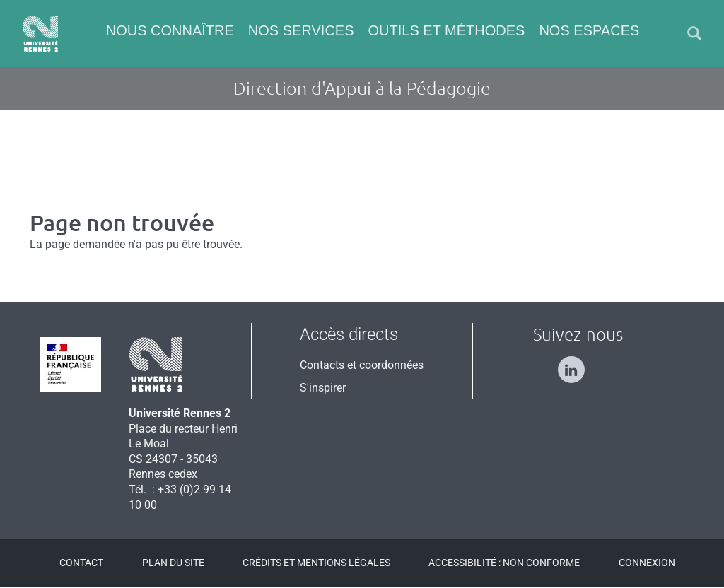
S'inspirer (323, 388)
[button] (694, 34)
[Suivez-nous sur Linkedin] (578, 364)
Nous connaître (170, 30)
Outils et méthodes (447, 30)
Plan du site (173, 563)
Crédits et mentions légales (316, 563)
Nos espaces (589, 30)
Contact (81, 563)
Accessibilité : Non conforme (504, 563)
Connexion (647, 563)
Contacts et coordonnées (362, 365)
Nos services (301, 30)
